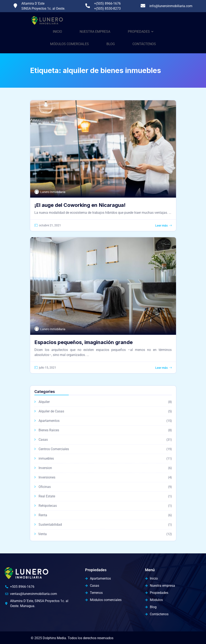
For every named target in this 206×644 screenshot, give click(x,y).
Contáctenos (144, 44)
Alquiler (44, 402)
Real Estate (47, 496)
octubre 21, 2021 (50, 225)
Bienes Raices (49, 430)
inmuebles (46, 458)
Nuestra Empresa (95, 32)
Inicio (57, 32)
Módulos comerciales (69, 44)
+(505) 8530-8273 (107, 8)
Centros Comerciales (54, 449)
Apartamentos (49, 421)
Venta (42, 534)
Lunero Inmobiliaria (53, 192)
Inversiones (47, 477)
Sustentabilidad (50, 525)
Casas (43, 440)
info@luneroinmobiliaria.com (171, 6)
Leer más (161, 226)
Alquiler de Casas (51, 411)
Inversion (45, 468)
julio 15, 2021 (48, 368)
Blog (111, 44)
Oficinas (45, 487)
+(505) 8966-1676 (107, 3)
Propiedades (139, 32)
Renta (43, 515)
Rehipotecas (48, 506)
